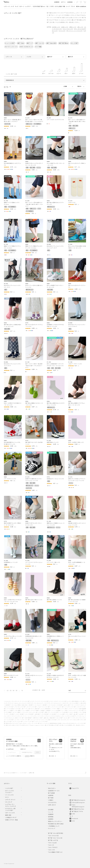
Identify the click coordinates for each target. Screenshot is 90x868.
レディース (32, 773)
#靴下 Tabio (21, 43)
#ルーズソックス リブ (11, 47)
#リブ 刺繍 (38, 47)
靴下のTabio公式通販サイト (11, 773)
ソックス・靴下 (23, 773)
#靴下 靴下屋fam (64, 43)
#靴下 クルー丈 (40, 43)
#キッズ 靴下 (74, 43)
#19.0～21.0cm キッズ (26, 47)
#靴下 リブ (30, 43)
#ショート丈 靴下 (10, 43)
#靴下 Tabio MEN (51, 43)
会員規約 (27, 756)
